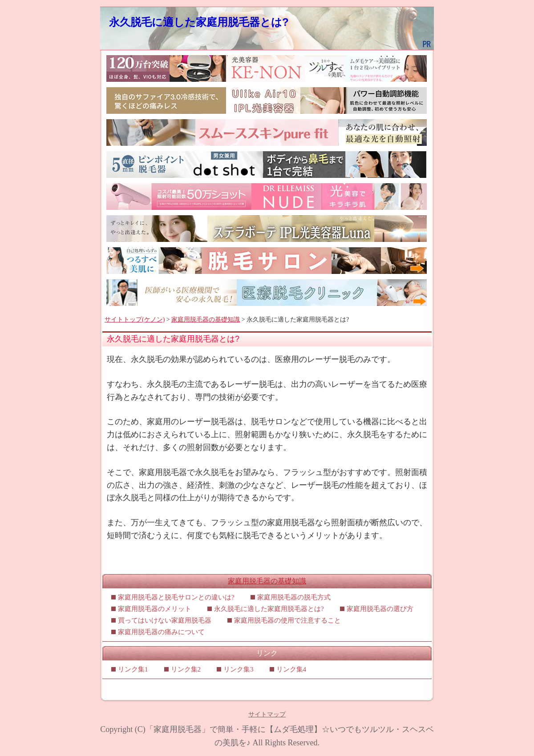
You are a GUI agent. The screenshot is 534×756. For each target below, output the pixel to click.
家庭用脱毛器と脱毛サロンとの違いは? (176, 597)
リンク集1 (133, 669)
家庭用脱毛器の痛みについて (161, 632)
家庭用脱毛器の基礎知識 (206, 320)
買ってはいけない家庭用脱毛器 (165, 620)
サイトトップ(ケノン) (135, 320)
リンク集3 (239, 669)
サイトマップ (267, 714)
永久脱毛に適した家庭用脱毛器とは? (199, 22)
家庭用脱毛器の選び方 (380, 609)
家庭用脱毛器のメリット (155, 609)
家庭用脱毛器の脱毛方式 (294, 597)
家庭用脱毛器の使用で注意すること (291, 620)
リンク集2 (186, 669)
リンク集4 (291, 669)
